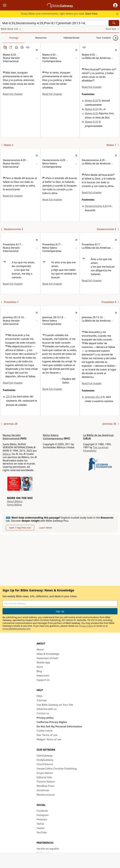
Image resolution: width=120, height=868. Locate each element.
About (40, 649)
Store (40, 667)
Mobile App (43, 662)
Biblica (6, 454)
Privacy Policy (86, 626)
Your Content (62, 38)
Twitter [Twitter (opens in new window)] (41, 828)
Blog (39, 671)
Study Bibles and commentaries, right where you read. (59, 14)
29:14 (9, 396)
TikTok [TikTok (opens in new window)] (40, 824)
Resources (23, 38)
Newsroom (43, 676)
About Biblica (15, 501)
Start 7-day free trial (20, 528)
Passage (8, 38)
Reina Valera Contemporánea (53, 437)
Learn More (46, 528)
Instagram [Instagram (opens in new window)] (43, 815)
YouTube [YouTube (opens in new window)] (42, 832)
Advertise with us (47, 709)
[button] (115, 5)
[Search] (114, 23)
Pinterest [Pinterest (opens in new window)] (42, 819)
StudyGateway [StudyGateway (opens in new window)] (45, 760)
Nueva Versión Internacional (12, 437)
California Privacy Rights (52, 722)
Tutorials (42, 700)
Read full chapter (13, 94)
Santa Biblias (15, 505)
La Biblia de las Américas (98, 435)
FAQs (40, 696)
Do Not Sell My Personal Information (59, 726)
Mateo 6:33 (91, 101)
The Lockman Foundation (96, 449)
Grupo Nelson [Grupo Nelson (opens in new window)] (45, 773)
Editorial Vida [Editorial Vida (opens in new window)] (44, 777)
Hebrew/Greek (42, 38)
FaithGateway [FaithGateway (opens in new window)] (45, 756)
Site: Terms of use (47, 735)
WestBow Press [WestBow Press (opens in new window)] (45, 786)
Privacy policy (45, 718)
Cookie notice (45, 731)
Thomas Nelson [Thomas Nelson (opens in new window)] (46, 782)
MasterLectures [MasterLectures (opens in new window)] (46, 795)
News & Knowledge (48, 654)
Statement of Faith (47, 658)
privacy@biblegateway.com (16, 629)
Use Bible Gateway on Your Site (55, 705)
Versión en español (48, 849)
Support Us (43, 680)
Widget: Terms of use (49, 739)
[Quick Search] (54, 23)
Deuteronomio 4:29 (96, 206)
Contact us (43, 713)
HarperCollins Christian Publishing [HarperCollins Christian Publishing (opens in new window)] (57, 769)
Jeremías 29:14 (93, 397)
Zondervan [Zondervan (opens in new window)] (43, 790)
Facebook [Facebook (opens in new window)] (42, 811)
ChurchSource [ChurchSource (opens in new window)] (45, 764)
